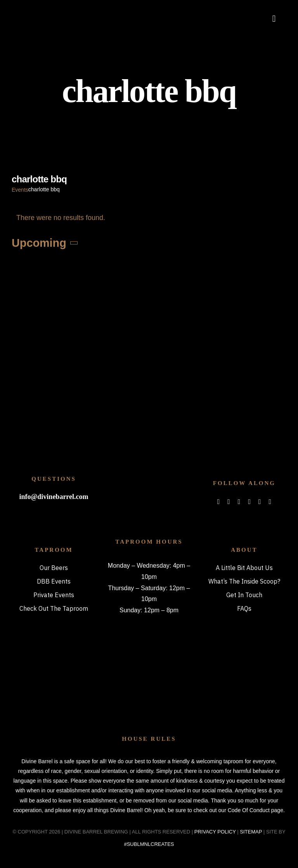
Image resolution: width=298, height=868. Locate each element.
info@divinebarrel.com (54, 497)
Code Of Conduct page (256, 810)
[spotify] (249, 502)
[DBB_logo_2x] (49, 10)
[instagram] (239, 502)
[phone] (270, 502)
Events (20, 190)
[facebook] (219, 502)
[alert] (149, 218)
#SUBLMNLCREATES (149, 844)
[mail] (260, 502)
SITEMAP (251, 832)
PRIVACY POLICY (215, 832)
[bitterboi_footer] (149, 470)
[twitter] (229, 502)
